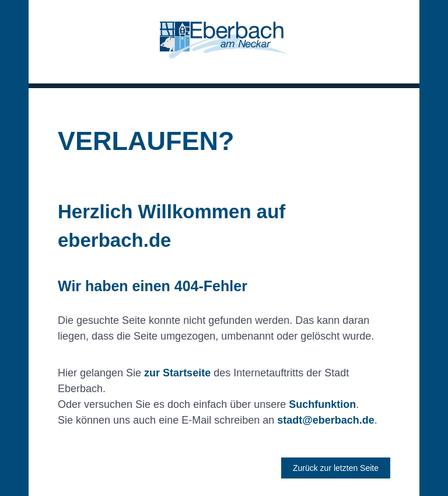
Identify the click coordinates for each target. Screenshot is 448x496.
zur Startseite (177, 373)
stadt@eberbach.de (326, 420)
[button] (224, 42)
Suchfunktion (322, 404)
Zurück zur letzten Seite (336, 468)
